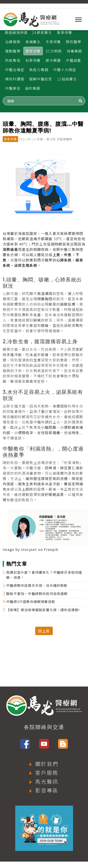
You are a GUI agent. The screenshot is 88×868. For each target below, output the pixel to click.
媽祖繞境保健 (16, 32)
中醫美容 (13, 88)
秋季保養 (33, 60)
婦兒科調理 (15, 79)
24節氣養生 (42, 32)
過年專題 (33, 88)
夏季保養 (33, 51)
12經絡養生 (67, 79)
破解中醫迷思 (41, 79)
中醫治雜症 (15, 70)
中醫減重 (73, 60)
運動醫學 (13, 51)
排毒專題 (75, 51)
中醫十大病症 (65, 70)
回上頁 (44, 631)
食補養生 (33, 42)
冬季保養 (53, 42)
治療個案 (13, 42)
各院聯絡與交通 (44, 727)
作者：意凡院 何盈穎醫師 (55, 139)
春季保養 (64, 32)
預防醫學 (73, 42)
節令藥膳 (53, 60)
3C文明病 (54, 51)
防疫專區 (13, 60)
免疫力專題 (39, 70)
